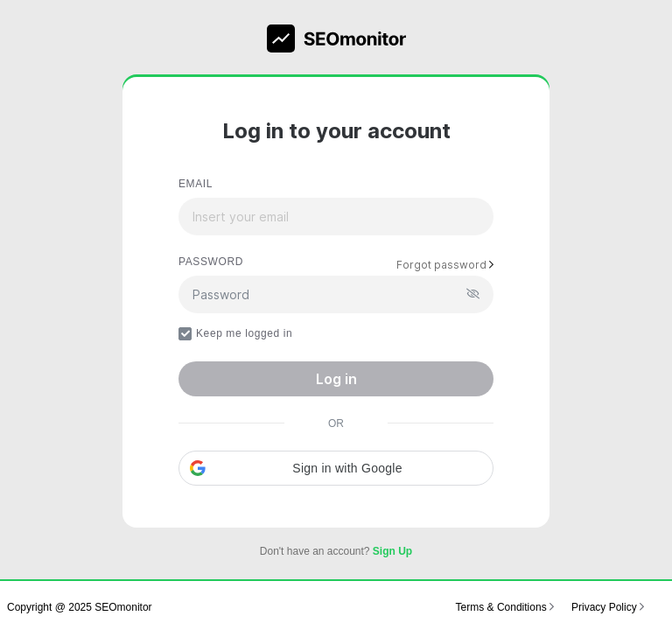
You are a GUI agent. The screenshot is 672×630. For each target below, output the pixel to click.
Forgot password (445, 265)
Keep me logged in (235, 334)
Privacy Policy (608, 607)
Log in (336, 379)
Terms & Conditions (505, 607)
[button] (336, 468)
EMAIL (196, 184)
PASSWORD (211, 262)
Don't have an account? (336, 551)
